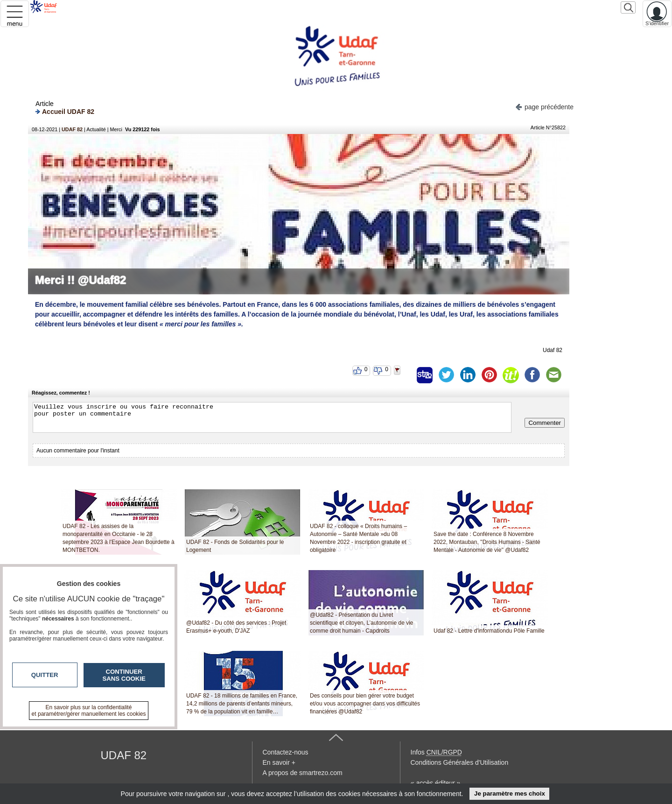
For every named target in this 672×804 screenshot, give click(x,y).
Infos (436, 752)
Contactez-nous (286, 752)
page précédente (544, 106)
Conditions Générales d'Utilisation (460, 762)
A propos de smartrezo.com (303, 773)
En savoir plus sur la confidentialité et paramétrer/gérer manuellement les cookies (89, 711)
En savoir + (279, 762)
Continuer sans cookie (124, 675)
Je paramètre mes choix (510, 793)
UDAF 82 (72, 129)
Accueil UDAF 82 (65, 111)
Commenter (545, 423)
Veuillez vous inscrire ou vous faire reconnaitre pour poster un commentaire (272, 417)
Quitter (45, 675)
